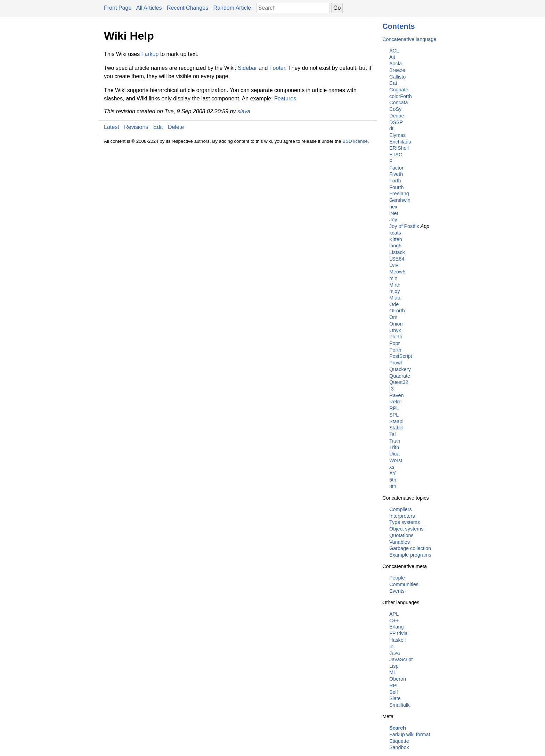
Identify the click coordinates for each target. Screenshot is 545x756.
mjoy (394, 291)
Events (397, 591)
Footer (277, 68)
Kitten (396, 239)
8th (393, 486)
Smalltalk (399, 705)
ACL (394, 51)
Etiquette (399, 741)
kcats (395, 233)
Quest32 (399, 382)
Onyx (395, 330)
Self (394, 692)
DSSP (396, 122)
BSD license (355, 141)
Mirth (395, 285)
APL (394, 614)
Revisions (136, 127)
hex (393, 207)
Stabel (396, 428)
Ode (394, 304)
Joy (393, 220)
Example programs (410, 555)
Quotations (401, 535)
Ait (392, 57)
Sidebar (247, 68)
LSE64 (397, 259)
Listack (397, 252)
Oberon (398, 679)
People (397, 578)
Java (394, 653)
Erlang (397, 627)
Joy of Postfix (404, 226)
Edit (158, 127)
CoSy (395, 109)
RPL (394, 408)
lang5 (395, 246)
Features (285, 98)
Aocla (396, 64)
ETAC (396, 155)
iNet (394, 213)
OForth (397, 311)
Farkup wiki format (410, 734)
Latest (112, 127)
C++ (394, 621)
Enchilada (400, 142)
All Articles (149, 8)
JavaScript (401, 659)
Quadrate (400, 376)
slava (244, 111)
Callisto (397, 77)
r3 (392, 389)
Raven (397, 395)
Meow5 (397, 272)
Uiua (394, 454)
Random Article (232, 8)
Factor (396, 168)
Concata (399, 102)
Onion (396, 324)
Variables (400, 542)
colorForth (401, 96)
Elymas (397, 135)
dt (391, 129)
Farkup (150, 54)
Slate (395, 698)
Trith (394, 447)
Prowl (396, 363)
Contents (399, 26)
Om (393, 317)
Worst (396, 460)
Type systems (405, 522)
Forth (395, 181)
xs (392, 467)
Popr (394, 343)
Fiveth (396, 174)
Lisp (394, 666)
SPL (394, 415)
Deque (397, 116)
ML (393, 672)
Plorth (396, 337)
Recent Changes (188, 8)
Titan (395, 441)
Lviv (394, 265)
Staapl (396, 421)
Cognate (399, 90)
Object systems (406, 529)
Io (391, 647)
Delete (176, 127)
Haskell (397, 640)
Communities (404, 584)
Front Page (118, 8)
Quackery (400, 369)
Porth (395, 350)
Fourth (397, 187)
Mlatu (395, 298)
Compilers (401, 509)
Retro (395, 402)
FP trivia (398, 633)
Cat (393, 83)
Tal (392, 434)
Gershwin (400, 200)
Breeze (397, 70)
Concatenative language (409, 39)
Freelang (399, 194)
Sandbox (399, 747)
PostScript (401, 356)
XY (393, 473)
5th (393, 480)
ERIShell (399, 148)
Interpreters (402, 516)
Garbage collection (410, 548)
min (393, 278)
